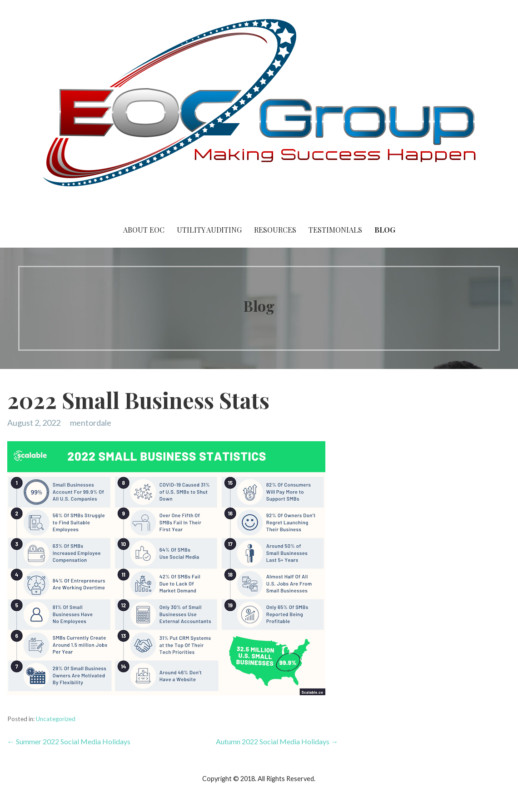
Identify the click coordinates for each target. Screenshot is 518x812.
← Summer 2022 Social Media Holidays (69, 741)
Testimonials (335, 230)
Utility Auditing (209, 230)
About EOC (144, 230)
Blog (385, 230)
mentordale (91, 423)
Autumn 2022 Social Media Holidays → (277, 741)
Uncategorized (56, 719)
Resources (275, 230)
